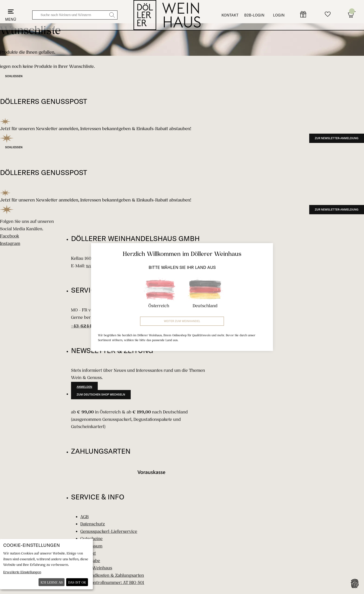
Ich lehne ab (52, 582)
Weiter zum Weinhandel (182, 321)
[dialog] (46, 564)
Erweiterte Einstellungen (22, 572)
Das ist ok (77, 582)
